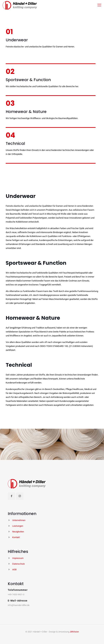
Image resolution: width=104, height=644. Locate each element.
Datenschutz (18, 564)
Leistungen (18, 526)
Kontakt (16, 537)
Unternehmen (19, 520)
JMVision (74, 632)
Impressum (18, 558)
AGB (14, 570)
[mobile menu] (99, 5)
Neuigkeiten (18, 532)
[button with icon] (11, 496)
